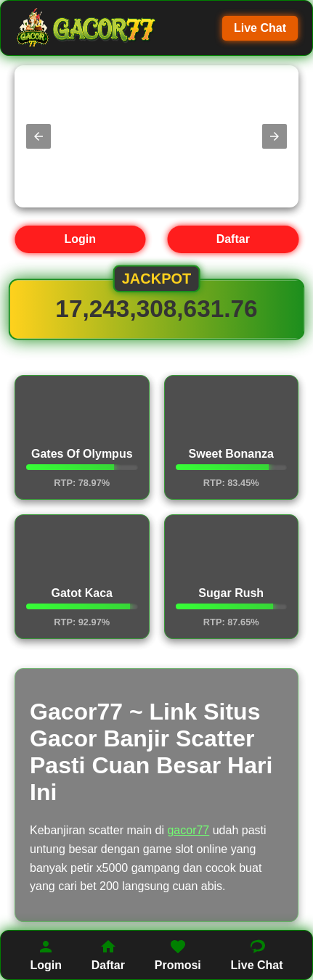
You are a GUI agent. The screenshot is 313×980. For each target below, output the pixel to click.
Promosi (178, 955)
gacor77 (188, 830)
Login (80, 239)
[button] (38, 136)
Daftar (233, 239)
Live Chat (260, 28)
